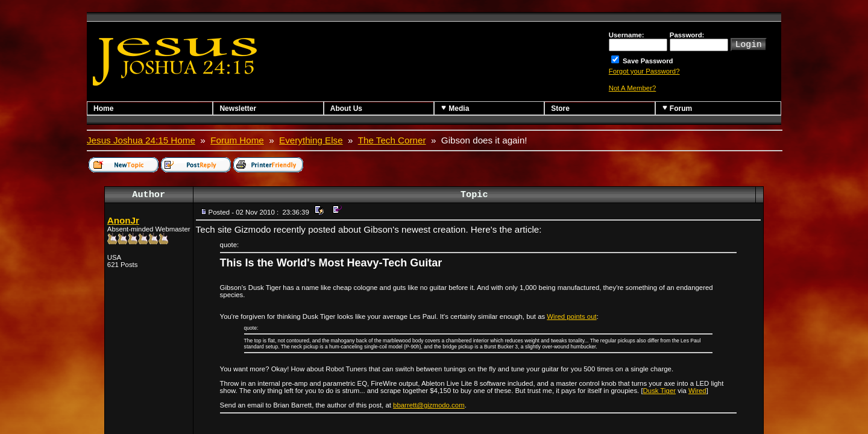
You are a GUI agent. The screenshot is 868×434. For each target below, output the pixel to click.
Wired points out (571, 316)
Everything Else (311, 140)
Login (749, 43)
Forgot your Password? (644, 71)
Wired (697, 391)
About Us (346, 108)
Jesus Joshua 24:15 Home (141, 140)
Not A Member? (633, 88)
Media (455, 108)
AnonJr (123, 220)
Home (103, 108)
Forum (677, 108)
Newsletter (238, 108)
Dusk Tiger (659, 391)
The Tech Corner (392, 140)
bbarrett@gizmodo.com (429, 405)
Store (560, 108)
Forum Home (237, 140)
